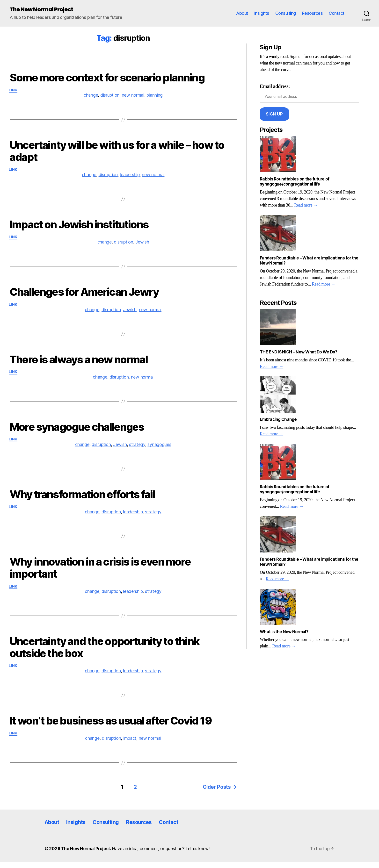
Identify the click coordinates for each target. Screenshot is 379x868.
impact (130, 745)
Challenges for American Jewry (84, 294)
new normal (133, 96)
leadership (130, 176)
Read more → (306, 205)
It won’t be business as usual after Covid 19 (111, 727)
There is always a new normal (79, 362)
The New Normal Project (43, 10)
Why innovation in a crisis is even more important (100, 573)
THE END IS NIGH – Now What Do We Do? (299, 352)
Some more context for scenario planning (107, 78)
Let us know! (200, 854)
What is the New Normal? (284, 632)
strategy (137, 449)
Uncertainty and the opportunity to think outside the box (105, 653)
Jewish (142, 244)
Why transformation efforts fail (82, 499)
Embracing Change (278, 420)
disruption (110, 96)
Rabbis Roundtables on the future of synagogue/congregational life (295, 182)
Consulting (286, 13)
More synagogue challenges (77, 430)
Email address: (310, 93)
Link (14, 91)
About (242, 13)
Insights (262, 13)
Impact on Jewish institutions (79, 226)
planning (155, 96)
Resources (312, 13)
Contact (337, 13)
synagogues (159, 449)
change (91, 96)
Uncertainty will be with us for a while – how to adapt (117, 152)
